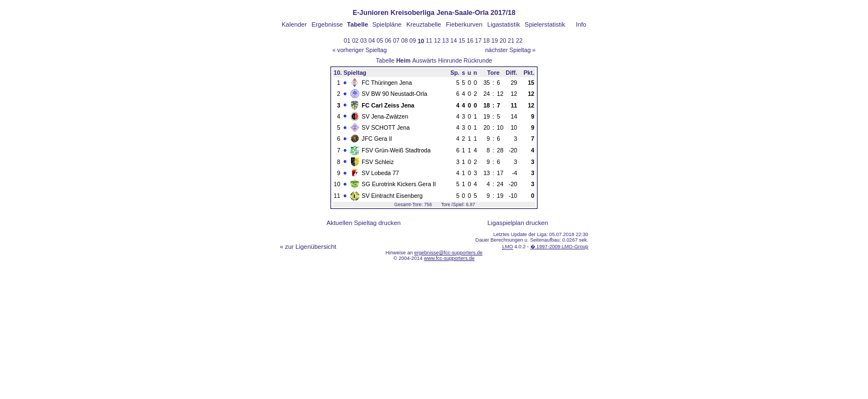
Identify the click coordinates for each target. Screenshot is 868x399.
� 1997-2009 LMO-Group (559, 247)
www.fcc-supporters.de (449, 258)
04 (372, 40)
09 (413, 40)
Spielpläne (387, 24)
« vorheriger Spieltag (359, 50)
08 (405, 40)
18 (487, 40)
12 (437, 40)
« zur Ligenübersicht (308, 247)
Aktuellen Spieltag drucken (364, 223)
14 (454, 40)
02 (355, 40)
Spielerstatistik (545, 24)
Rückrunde (478, 60)
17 (478, 40)
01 (347, 40)
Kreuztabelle (424, 24)
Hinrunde (450, 60)
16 (470, 40)
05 (380, 40)
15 (462, 40)
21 (511, 40)
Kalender (294, 24)
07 (396, 40)
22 (519, 40)
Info (581, 24)
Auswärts (425, 60)
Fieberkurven (464, 24)
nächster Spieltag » (510, 50)
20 (503, 40)
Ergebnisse (327, 24)
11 (429, 40)
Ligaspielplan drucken (518, 223)
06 (388, 40)
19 (495, 40)
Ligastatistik (503, 24)
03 (364, 40)
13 (446, 40)
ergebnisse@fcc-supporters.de (448, 253)
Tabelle (385, 60)
